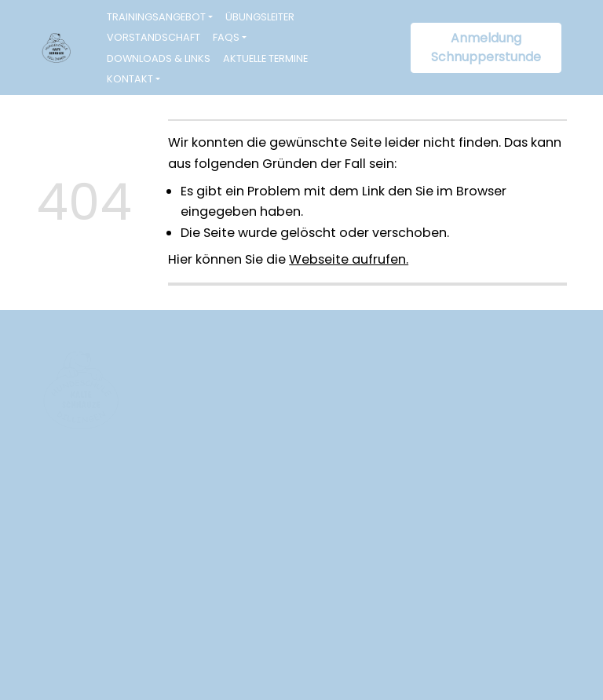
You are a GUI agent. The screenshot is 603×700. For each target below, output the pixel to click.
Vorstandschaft (153, 37)
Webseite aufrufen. (349, 259)
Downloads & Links (159, 58)
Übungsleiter (260, 17)
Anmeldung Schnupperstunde (486, 47)
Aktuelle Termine (265, 58)
